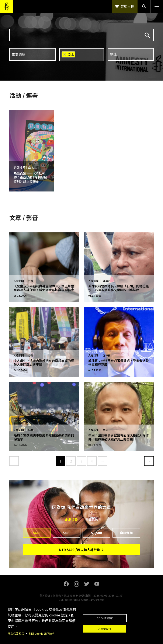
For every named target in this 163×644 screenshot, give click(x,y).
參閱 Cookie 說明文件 (44, 633)
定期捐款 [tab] (71, 520)
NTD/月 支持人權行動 (79, 550)
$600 (37, 533)
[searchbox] (32, 54)
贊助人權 (127, 6)
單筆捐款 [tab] (92, 520)
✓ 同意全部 (119, 630)
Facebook (66, 584)
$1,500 (96, 533)
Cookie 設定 (119, 616)
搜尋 (147, 35)
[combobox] (32, 54)
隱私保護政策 (17, 633)
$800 (67, 533)
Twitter (87, 584)
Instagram (76, 584)
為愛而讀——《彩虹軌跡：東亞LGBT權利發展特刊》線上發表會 (30, 177)
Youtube (97, 584)
